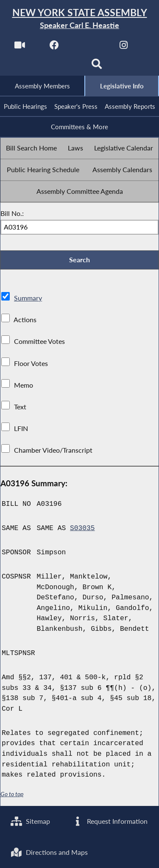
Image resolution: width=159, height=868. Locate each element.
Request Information (110, 821)
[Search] (97, 67)
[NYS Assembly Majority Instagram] (124, 47)
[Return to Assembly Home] (79, 19)
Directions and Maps (49, 852)
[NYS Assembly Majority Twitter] (89, 47)
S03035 (82, 529)
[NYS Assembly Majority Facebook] (54, 47)
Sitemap (30, 821)
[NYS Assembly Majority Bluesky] (62, 67)
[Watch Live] (20, 47)
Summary (28, 299)
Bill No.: (12, 214)
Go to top (12, 795)
